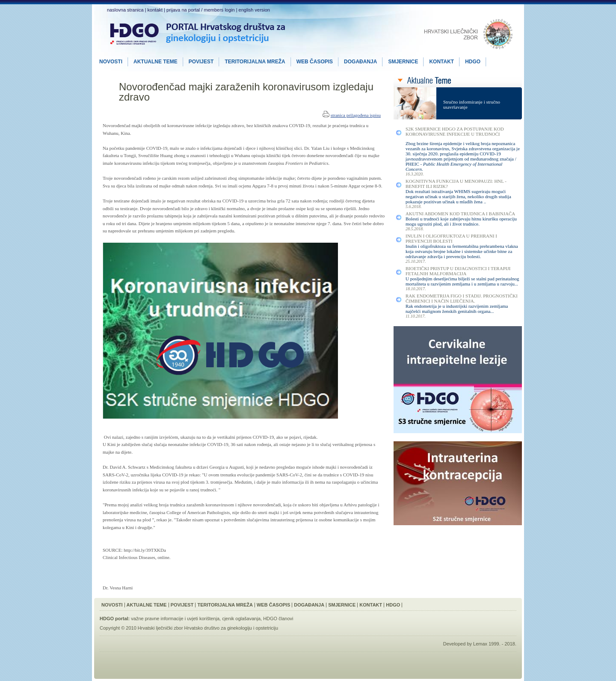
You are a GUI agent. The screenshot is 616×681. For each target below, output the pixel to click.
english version (254, 10)
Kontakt (371, 605)
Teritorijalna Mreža (225, 605)
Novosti (112, 605)
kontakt (155, 10)
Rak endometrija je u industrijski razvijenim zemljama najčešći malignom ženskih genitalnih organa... (457, 309)
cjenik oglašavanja (241, 619)
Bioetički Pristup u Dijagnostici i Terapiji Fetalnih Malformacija (458, 271)
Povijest (182, 605)
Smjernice (342, 605)
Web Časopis (273, 605)
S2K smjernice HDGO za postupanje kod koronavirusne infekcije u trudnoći (455, 131)
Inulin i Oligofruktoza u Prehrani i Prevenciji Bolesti (451, 238)
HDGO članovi (278, 619)
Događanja (309, 605)
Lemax (480, 644)
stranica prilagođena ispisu (356, 115)
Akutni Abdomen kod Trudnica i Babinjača (460, 214)
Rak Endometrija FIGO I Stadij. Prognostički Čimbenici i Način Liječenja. (462, 298)
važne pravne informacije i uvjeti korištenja (175, 619)
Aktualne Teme (147, 605)
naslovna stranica (125, 10)
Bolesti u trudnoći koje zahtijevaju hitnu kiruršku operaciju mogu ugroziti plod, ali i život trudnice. (461, 221)
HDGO (393, 605)
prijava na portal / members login (201, 10)
